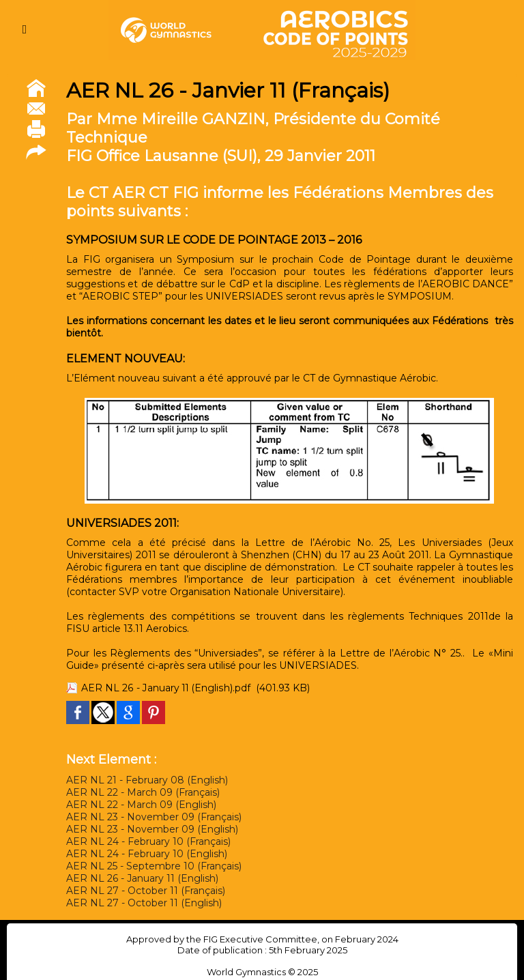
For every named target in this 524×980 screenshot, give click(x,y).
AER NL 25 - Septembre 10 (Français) (154, 866)
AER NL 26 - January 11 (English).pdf (166, 688)
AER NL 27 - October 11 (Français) (146, 891)
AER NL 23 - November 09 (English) (152, 829)
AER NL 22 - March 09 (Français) (143, 792)
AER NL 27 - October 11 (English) (144, 903)
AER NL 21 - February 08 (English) (147, 780)
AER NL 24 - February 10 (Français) (148, 841)
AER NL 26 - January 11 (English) (142, 878)
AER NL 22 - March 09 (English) (141, 805)
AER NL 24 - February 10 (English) (147, 854)
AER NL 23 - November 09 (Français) (154, 817)
